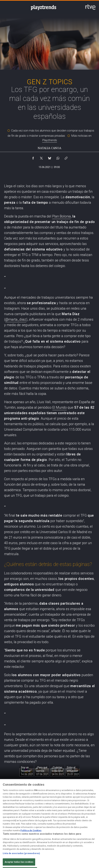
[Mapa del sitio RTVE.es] (78, 835)
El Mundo (60, 407)
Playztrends (50, 140)
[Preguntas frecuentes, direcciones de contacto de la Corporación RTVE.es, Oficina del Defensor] (92, 835)
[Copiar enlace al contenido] (66, 157)
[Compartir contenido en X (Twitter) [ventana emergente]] (41, 157)
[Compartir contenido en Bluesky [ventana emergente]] (50, 157)
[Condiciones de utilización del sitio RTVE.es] (7, 835)
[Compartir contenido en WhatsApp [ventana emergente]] (58, 157)
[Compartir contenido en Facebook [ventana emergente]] (33, 157)
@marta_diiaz (16, 319)
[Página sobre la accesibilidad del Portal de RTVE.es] (64, 835)
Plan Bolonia (62, 216)
